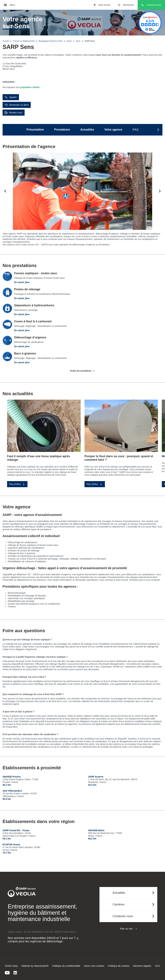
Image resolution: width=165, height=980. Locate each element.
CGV (158, 966)
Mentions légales (142, 966)
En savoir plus (22, 282)
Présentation (35, 130)
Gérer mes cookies (94, 966)
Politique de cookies (119, 966)
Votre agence (113, 130)
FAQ (136, 130)
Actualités (87, 130)
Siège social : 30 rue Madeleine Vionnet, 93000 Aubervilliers (42, 932)
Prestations (62, 130)
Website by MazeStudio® (35, 966)
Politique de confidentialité (66, 966)
